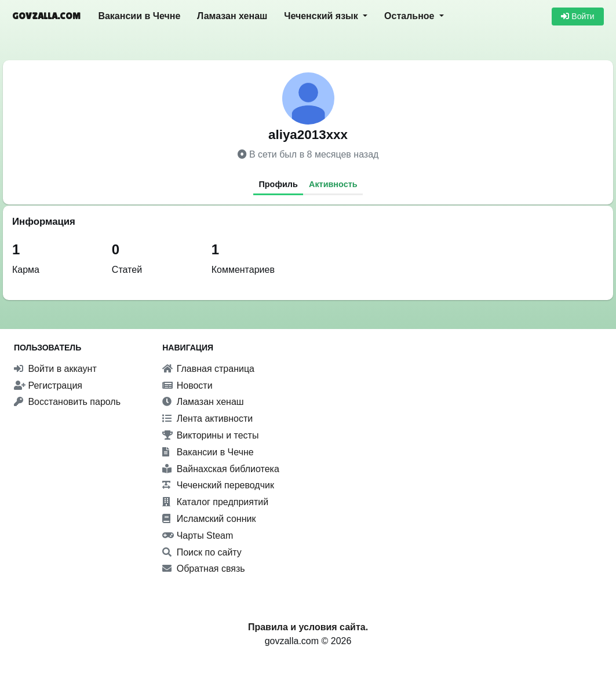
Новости (187, 385)
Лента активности (207, 419)
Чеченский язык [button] (322, 16)
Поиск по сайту (202, 552)
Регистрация (48, 385)
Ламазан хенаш (232, 16)
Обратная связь (203, 569)
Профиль (278, 184)
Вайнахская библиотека (221, 469)
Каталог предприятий (215, 502)
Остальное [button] (411, 16)
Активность (333, 184)
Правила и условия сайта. (308, 627)
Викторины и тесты (210, 435)
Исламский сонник (209, 519)
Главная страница (208, 369)
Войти (577, 16)
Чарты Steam (198, 536)
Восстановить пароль (67, 402)
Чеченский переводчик (218, 485)
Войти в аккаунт (55, 369)
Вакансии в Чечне (139, 16)
